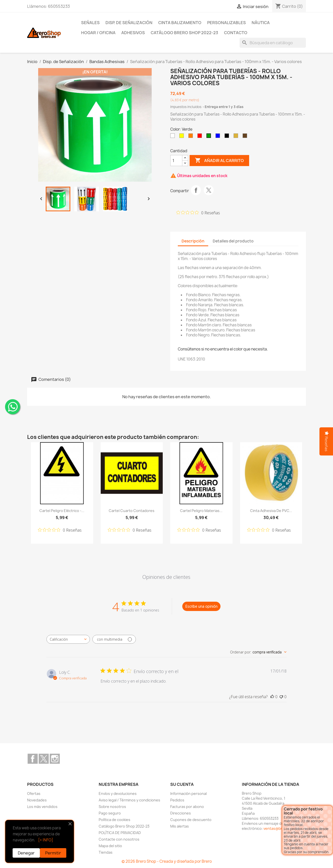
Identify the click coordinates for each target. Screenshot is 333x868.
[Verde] (210, 137)
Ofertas (34, 794)
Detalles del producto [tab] (233, 241)
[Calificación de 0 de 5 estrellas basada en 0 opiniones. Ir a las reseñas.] (198, 213)
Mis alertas (180, 826)
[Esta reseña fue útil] (272, 697)
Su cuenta (182, 784)
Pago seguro (110, 813)
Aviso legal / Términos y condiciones (129, 800)
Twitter (44, 759)
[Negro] (228, 137)
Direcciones (181, 813)
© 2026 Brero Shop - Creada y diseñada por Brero (167, 861)
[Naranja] (192, 137)
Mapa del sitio (110, 846)
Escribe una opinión (201, 606)
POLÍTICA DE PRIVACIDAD (120, 833)
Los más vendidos (42, 807)
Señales (90, 23)
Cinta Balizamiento (180, 23)
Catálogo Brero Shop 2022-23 (184, 33)
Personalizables (227, 23)
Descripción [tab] (193, 241)
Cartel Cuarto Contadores (132, 511)
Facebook (33, 759)
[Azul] (219, 137)
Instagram (55, 759)
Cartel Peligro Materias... (201, 511)
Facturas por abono (187, 807)
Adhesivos (133, 33)
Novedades (37, 800)
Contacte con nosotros (119, 839)
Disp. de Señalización (129, 23)
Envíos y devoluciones (118, 794)
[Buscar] (273, 43)
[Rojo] (201, 137)
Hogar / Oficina (98, 33)
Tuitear (209, 190)
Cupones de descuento (191, 820)
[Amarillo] (183, 137)
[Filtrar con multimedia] (114, 639)
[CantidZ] (176, 161)
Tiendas (106, 852)
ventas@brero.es (279, 828)
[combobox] (68, 639)
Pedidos (177, 800)
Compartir (196, 190)
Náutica (261, 23)
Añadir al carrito (219, 161)
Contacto (236, 33)
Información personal (188, 794)
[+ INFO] (46, 840)
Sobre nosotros (112, 807)
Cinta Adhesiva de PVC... (271, 511)
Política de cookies (115, 820)
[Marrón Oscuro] (246, 137)
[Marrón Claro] (237, 137)
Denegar (26, 853)
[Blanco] (174, 137)
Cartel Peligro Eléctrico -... (62, 511)
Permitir (53, 853)
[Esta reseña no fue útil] (281, 697)
